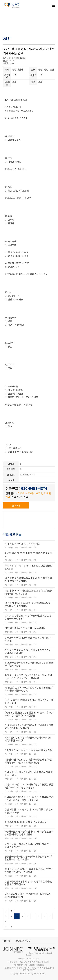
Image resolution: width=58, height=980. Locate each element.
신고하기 (16, 505)
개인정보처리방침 (23, 941)
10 (6, 921)
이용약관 (7, 941)
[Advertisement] (29, 24)
